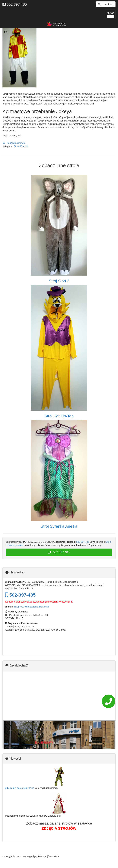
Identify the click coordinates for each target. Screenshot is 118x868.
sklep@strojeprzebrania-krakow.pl (31, 607)
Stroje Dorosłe (21, 146)
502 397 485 (83, 542)
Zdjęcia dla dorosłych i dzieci (20, 788)
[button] (14, 143)
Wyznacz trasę (106, 4)
